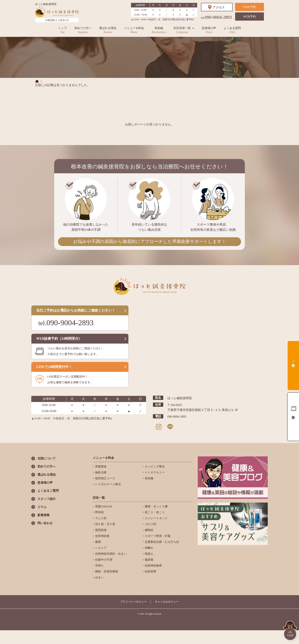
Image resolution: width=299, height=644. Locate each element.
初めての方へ (83, 30)
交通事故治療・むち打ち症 (162, 542)
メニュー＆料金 (134, 30)
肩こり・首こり (154, 512)
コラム (42, 507)
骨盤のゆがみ (103, 506)
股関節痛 (100, 530)
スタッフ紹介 (47, 499)
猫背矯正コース (105, 478)
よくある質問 (232, 30)
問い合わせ (45, 523)
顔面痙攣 (150, 571)
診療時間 (293, 417)
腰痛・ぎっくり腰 (156, 506)
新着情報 (43, 515)
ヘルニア (100, 548)
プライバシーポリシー (133, 602)
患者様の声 (209, 30)
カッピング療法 (154, 466)
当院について (47, 458)
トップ (62, 30)
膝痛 (98, 542)
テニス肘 (100, 518)
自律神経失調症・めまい (111, 554)
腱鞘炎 (149, 530)
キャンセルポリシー (167, 602)
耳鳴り (99, 566)
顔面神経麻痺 (153, 566)
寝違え (149, 554)
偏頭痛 (149, 560)
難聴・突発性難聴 (106, 571)
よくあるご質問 (48, 491)
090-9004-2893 (216, 17)
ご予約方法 (293, 360)
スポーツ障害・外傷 (157, 536)
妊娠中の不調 (103, 560)
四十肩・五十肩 (105, 524)
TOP (290, 631)
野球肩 (99, 512)
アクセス (219, 7)
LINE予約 (249, 7)
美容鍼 (159, 30)
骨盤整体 (100, 466)
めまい (99, 577)
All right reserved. (153, 614)
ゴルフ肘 (150, 524)
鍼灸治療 (100, 472)
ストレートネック (156, 518)
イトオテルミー (154, 472)
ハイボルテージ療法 (108, 484)
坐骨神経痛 (102, 536)
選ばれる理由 (108, 30)
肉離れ (149, 548)
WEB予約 (250, 17)
